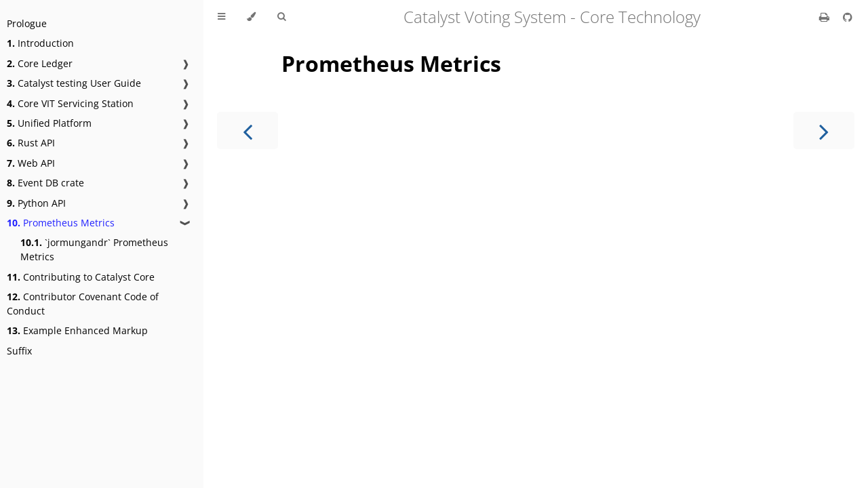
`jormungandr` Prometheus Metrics (94, 249)
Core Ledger (40, 63)
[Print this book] (826, 17)
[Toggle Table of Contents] (221, 17)
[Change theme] (251, 17)
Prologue (27, 23)
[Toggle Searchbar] (281, 17)
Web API (31, 163)
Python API (36, 203)
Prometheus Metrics (61, 223)
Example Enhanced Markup (77, 330)
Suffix (19, 351)
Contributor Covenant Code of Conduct (83, 304)
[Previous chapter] (248, 130)
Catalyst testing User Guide (74, 83)
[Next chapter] (824, 130)
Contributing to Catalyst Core (81, 277)
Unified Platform (49, 123)
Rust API (31, 143)
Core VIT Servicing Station (70, 103)
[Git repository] (848, 17)
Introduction (40, 43)
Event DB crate (45, 183)
